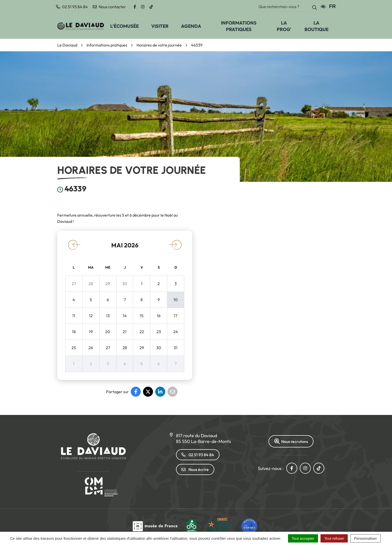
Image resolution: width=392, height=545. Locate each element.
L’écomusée (124, 26)
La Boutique (316, 26)
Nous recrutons (291, 441)
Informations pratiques (239, 26)
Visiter (160, 26)
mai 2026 (125, 245)
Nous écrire (195, 469)
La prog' (284, 26)
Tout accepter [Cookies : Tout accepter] (303, 538)
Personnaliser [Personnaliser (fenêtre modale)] (365, 538)
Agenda (191, 26)
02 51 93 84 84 (198, 455)
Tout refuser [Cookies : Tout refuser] (334, 538)
